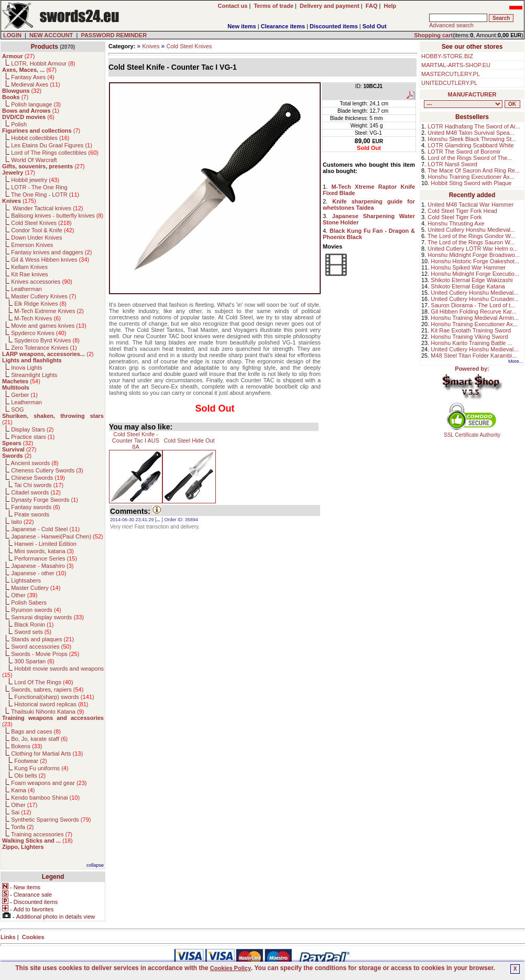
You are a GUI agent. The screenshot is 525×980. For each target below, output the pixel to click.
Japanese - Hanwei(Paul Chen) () (57, 536)
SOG (17, 410)
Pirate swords (32, 514)
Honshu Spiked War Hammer (468, 267)
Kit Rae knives (29, 274)
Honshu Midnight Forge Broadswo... (473, 255)
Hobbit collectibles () (40, 138)
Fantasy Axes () (33, 77)
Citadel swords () (36, 492)
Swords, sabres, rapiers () (47, 690)
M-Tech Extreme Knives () (49, 311)
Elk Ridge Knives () (40, 304)
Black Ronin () (34, 624)
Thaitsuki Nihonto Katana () (47, 712)
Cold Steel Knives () (41, 223)
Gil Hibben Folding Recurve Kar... (473, 311)
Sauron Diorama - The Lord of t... (473, 305)
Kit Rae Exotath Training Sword (471, 330)
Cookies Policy (231, 968)
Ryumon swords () (36, 610)
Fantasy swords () (36, 507)
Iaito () (22, 522)
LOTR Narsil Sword (452, 164)
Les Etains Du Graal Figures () (52, 145)
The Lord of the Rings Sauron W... (471, 242)
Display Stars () (32, 429)
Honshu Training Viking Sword (469, 337)
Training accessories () (42, 834)
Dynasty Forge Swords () (45, 500)
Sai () (21, 812)
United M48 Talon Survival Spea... (471, 133)
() (18, 56)
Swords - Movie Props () (45, 654)
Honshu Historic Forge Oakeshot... (475, 261)
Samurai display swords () (47, 617)
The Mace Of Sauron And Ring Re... (474, 170)
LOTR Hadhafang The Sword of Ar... (474, 126)
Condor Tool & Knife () (42, 230)
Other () (24, 595)
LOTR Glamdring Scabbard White (471, 145)
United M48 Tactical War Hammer (471, 204)
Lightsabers (26, 580)
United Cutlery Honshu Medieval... (471, 230)
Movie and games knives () (49, 326)
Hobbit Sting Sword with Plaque (471, 183)
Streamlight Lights (34, 375)
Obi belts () (30, 776)
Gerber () (24, 395)
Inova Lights (26, 368)
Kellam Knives (29, 267)
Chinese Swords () (38, 478)
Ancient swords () (35, 463)
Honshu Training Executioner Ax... (471, 177)
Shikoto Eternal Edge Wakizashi (472, 280)
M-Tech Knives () (37, 318)
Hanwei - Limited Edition (45, 544)
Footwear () (30, 761)
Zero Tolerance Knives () (44, 348)
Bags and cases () (36, 731)
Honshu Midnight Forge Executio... (475, 274)
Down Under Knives (36, 238)
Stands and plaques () (42, 639)
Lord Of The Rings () (43, 682)
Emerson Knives (32, 245)
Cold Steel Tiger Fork (455, 217)
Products (45, 47)
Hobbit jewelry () (35, 180)
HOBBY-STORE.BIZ (447, 56)
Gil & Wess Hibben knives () (50, 260)
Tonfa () (22, 827)
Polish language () (36, 104)
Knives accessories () (42, 282)
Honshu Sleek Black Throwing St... (472, 139)
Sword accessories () (41, 647)
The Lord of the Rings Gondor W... (472, 236)
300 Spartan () (34, 661)
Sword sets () (33, 632)
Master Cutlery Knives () (43, 296)
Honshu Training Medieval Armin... (475, 318)
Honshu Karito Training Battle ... (471, 343)
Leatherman (26, 289)
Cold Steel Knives (189, 46)
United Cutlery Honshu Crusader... (475, 299)
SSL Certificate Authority (472, 433)
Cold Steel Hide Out (189, 440)
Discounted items (334, 26)
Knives (151, 46)
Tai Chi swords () (39, 485)
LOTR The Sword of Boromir (464, 152)
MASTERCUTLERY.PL (451, 74)
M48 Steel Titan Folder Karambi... (474, 356)
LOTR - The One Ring (39, 187)
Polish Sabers (29, 602)
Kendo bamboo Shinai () (45, 798)
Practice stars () (33, 437)
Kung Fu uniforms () (41, 768)
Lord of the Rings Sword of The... (470, 158)
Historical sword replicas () (51, 704)
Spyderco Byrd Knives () (47, 340)
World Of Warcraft (34, 160)
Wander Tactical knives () (47, 208)
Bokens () (26, 746)
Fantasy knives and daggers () (51, 252)
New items (242, 26)
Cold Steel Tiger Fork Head (462, 211)
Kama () (23, 790)
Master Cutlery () (36, 588)
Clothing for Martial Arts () (47, 753)
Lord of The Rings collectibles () (55, 153)
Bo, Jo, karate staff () (39, 739)
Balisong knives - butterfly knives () (57, 216)
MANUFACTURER (472, 94)
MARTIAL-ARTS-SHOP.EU (456, 65)
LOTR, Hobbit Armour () (43, 63)
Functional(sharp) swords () (54, 697)
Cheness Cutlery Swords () (47, 470)
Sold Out (375, 26)
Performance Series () (46, 558)
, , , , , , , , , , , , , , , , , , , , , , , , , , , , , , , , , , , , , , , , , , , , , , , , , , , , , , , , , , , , (463, 104)
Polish (19, 124)
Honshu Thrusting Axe (456, 223)
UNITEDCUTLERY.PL (449, 83)
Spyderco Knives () (39, 333)
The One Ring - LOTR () (45, 195)
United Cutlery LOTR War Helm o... (473, 249)
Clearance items (283, 26)
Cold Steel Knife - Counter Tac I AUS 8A (136, 440)
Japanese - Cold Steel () (45, 529)
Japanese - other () (39, 573)
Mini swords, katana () (44, 551)
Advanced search (451, 25)
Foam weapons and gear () (49, 783)
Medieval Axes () (36, 84)
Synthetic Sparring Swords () (51, 820)
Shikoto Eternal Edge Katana (468, 286)
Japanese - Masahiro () (42, 566)
